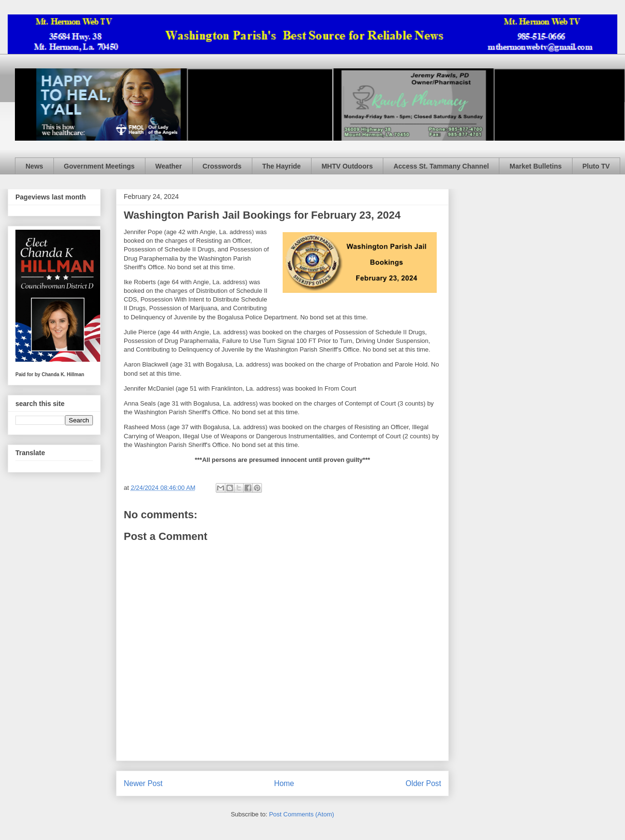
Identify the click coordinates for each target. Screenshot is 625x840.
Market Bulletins (535, 166)
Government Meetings (99, 166)
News (34, 166)
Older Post (423, 783)
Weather (169, 166)
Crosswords (222, 166)
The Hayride (282, 166)
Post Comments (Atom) (302, 814)
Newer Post (143, 783)
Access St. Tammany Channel (441, 166)
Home (284, 783)
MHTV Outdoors (347, 166)
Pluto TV (596, 166)
